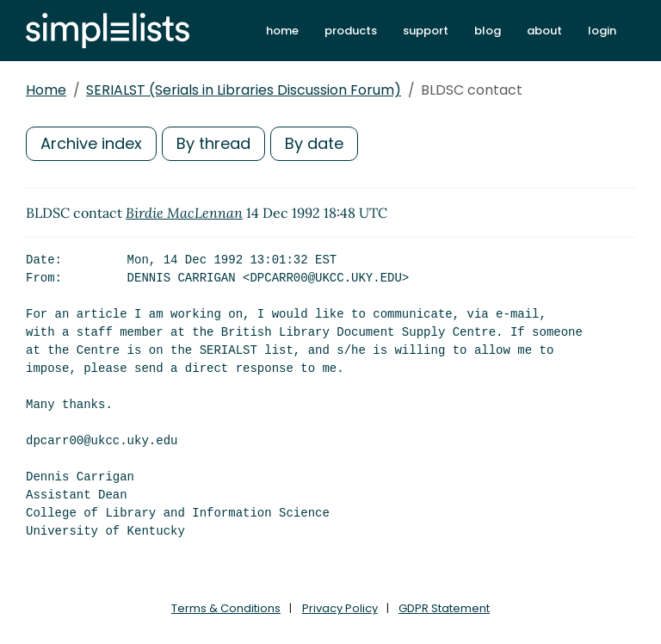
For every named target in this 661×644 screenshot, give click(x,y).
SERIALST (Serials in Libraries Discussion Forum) (244, 90)
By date (314, 143)
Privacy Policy (340, 608)
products (351, 31)
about (544, 31)
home (282, 31)
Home (46, 90)
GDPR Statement (444, 608)
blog (488, 31)
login (602, 31)
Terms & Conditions (226, 608)
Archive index (91, 143)
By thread (213, 143)
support (426, 31)
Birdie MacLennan (184, 213)
